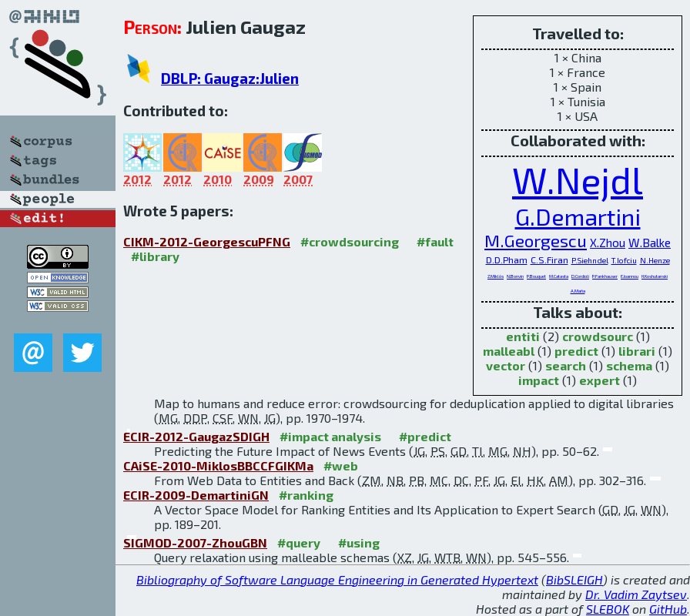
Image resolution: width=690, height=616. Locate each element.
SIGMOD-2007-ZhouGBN (195, 542)
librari (637, 351)
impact (539, 380)
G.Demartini (578, 216)
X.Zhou (608, 243)
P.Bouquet (536, 276)
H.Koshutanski (655, 276)
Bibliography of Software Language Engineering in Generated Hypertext (337, 579)
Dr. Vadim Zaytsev (636, 594)
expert (600, 380)
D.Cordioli (580, 276)
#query (299, 542)
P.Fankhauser (605, 276)
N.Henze (655, 260)
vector (506, 365)
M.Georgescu (536, 241)
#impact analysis (330, 436)
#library (155, 256)
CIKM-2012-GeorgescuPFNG (207, 241)
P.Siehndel (590, 260)
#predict (425, 436)
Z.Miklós (496, 276)
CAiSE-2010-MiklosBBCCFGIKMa (218, 465)
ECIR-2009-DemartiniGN (196, 495)
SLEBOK (608, 609)
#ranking (306, 495)
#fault (435, 241)
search (566, 365)
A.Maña (578, 291)
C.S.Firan (549, 259)
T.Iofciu (624, 260)
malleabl (509, 351)
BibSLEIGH (574, 579)
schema (629, 365)
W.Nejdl (578, 179)
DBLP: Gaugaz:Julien (230, 78)
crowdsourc (598, 336)
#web (341, 465)
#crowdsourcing (350, 241)
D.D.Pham (507, 259)
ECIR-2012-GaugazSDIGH (196, 436)
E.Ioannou (630, 276)
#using (359, 542)
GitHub (668, 609)
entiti (523, 336)
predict (576, 351)
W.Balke (650, 243)
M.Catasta (559, 276)
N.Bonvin (515, 276)
